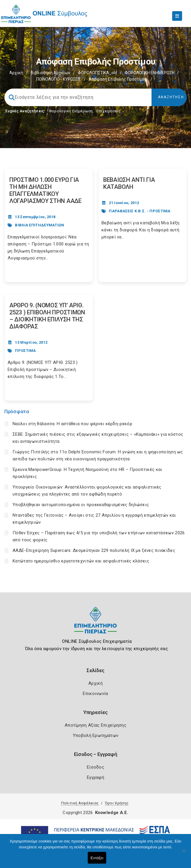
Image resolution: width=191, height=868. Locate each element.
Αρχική (16, 73)
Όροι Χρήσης (117, 803)
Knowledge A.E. (112, 813)
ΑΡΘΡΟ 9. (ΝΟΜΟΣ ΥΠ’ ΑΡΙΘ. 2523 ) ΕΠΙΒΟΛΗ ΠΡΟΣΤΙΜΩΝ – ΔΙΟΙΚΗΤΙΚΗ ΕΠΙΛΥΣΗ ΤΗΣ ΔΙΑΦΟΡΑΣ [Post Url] (47, 316)
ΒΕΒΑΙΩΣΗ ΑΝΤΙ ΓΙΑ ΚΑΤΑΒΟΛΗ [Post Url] (129, 183)
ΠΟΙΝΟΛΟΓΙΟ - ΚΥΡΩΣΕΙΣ (59, 79)
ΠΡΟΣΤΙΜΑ (25, 351)
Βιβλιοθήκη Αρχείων (50, 73)
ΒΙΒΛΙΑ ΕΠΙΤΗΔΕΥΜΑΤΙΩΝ (39, 225)
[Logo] (95, 625)
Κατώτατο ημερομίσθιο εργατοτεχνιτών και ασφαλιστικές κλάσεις (81, 561)
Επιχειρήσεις (109, 111)
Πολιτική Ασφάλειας (80, 803)
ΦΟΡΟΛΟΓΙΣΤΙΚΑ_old (97, 73)
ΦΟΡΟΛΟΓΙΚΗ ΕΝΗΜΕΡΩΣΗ (149, 73)
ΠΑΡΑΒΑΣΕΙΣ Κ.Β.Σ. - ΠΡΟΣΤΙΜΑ (140, 211)
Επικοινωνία (95, 694)
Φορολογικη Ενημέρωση (71, 111)
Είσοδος (95, 767)
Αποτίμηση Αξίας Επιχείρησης (95, 725)
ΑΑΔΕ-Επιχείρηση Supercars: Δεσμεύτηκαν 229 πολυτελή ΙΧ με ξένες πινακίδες (94, 550)
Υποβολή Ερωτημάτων (95, 735)
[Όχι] (184, 854)
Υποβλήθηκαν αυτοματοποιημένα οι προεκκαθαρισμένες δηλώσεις (81, 505)
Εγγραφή (95, 777)
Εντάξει (97, 858)
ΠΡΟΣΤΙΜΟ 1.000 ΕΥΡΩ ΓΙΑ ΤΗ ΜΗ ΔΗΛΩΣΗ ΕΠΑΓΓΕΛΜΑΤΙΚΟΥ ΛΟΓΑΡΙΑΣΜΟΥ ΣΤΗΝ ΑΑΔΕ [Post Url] (45, 190)
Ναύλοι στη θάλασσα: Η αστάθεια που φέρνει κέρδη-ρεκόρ (72, 424)
